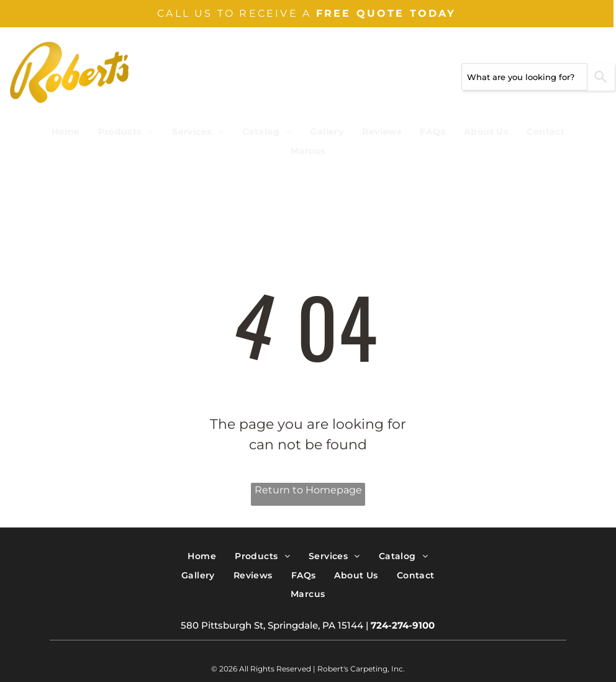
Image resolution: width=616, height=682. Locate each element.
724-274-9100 (403, 625)
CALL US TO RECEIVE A (234, 13)
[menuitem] (66, 132)
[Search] (601, 77)
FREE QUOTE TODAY (386, 13)
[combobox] (524, 77)
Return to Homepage (308, 490)
